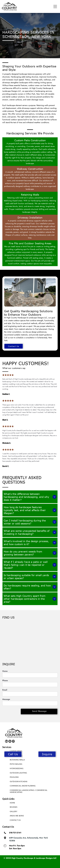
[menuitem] (30, 752)
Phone (5, 680)
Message (6, 699)
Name (5, 671)
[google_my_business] (13, 742)
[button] (55, 7)
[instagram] (10, 742)
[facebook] (6, 742)
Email (5, 690)
